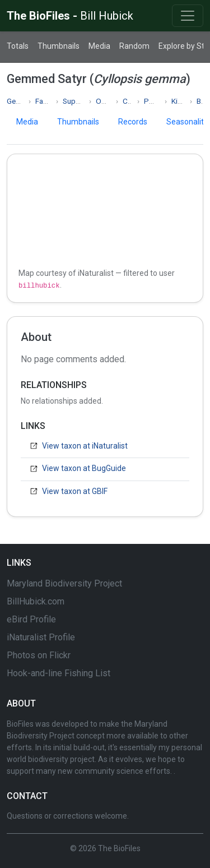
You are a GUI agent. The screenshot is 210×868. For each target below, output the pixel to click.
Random (134, 46)
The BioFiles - (70, 16)
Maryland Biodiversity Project (64, 583)
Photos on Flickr (39, 655)
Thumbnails (59, 46)
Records (133, 122)
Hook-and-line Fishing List (59, 673)
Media (99, 46)
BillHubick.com (36, 601)
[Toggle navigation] (188, 16)
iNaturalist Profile (41, 637)
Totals (18, 46)
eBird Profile (31, 619)
